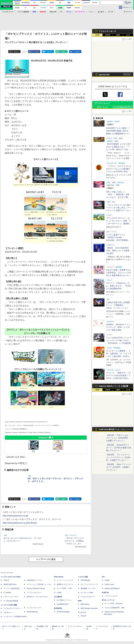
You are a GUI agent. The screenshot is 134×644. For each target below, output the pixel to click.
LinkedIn (77, 52)
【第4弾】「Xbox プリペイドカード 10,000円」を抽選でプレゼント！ (119, 467)
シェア (36, 52)
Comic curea (109, 584)
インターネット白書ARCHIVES (15, 617)
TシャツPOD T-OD (64, 588)
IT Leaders (7, 593)
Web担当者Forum (10, 584)
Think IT (6, 580)
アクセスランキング (107, 31)
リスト (24, 52)
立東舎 (59, 593)
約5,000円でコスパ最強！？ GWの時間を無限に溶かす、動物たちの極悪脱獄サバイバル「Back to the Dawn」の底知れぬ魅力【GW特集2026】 (119, 134)
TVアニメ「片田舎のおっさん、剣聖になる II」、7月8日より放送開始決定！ (118, 286)
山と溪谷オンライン (64, 600)
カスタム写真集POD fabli (114, 608)
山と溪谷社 (58, 597)
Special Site (104, 75)
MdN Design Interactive (89, 608)
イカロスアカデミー (88, 597)
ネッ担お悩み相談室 (11, 601)
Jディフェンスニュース (89, 584)
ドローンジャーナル (11, 597)
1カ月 (128, 35)
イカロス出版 (83, 577)
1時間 (97, 35)
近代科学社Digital (63, 612)
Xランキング (104, 103)
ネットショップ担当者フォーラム (39, 584)
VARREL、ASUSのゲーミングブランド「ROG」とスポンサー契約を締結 (118, 327)
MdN (80, 601)
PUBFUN (105, 593)
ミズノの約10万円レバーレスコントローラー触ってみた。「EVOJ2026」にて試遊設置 (119, 340)
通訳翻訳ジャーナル (88, 588)
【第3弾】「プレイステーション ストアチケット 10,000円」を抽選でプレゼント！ (118, 457)
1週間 (118, 35)
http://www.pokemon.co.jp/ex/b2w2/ (20, 523)
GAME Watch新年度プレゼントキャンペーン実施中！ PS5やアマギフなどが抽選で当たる (115, 430)
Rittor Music (59, 577)
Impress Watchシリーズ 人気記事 (114, 386)
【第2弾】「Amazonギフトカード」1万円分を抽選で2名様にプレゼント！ (119, 448)
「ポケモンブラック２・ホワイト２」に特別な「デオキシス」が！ (75, 541)
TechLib (83, 616)
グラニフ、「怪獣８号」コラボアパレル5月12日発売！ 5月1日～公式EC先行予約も (119, 375)
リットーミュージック (65, 580)
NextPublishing (32, 612)
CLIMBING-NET (63, 604)
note (63, 52)
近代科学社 (58, 608)
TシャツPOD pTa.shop (113, 604)
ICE (103, 577)
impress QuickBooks (112, 588)
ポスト (16, 52)
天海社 (107, 580)
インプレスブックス (34, 608)
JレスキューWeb (87, 593)
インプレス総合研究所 (12, 588)
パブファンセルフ (111, 596)
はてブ (50, 52)
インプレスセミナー (34, 593)
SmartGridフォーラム (35, 580)
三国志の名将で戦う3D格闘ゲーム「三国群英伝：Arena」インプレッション (118, 305)
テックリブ (82, 612)
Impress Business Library (36, 588)
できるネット (8, 612)
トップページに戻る (46, 559)
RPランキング (102, 107)
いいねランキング (123, 107)
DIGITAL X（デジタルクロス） (38, 597)
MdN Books (85, 604)
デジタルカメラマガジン (12, 608)
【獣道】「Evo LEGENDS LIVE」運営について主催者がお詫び (118, 251)
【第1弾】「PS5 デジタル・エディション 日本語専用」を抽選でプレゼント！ (118, 438)
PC (61, 12)
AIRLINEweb (85, 580)
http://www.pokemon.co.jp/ (16, 516)
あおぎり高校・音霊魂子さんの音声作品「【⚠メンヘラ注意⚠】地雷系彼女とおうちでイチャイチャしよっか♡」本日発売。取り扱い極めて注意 (119, 275)
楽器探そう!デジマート (65, 584)
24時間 (108, 35)
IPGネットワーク (108, 600)
